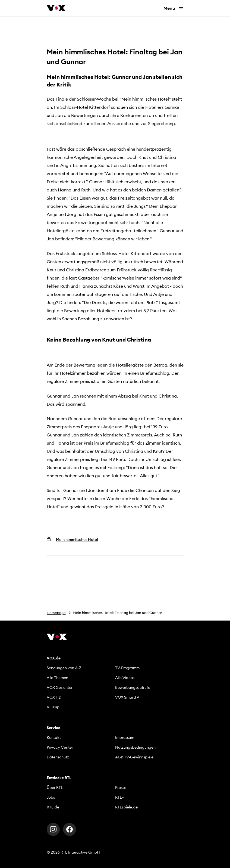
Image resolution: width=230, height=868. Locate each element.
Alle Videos (125, 678)
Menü (174, 8)
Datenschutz (58, 757)
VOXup (53, 707)
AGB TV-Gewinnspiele (134, 757)
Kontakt (54, 737)
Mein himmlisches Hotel (77, 540)
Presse (121, 788)
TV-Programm (127, 668)
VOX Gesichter (60, 687)
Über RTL (55, 788)
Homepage (56, 613)
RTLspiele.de (126, 807)
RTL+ (119, 797)
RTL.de (53, 807)
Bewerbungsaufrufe (133, 687)
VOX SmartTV (127, 697)
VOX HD (54, 697)
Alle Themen (57, 678)
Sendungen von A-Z (64, 668)
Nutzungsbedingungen (135, 747)
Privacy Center (60, 747)
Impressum (125, 737)
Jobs (51, 797)
